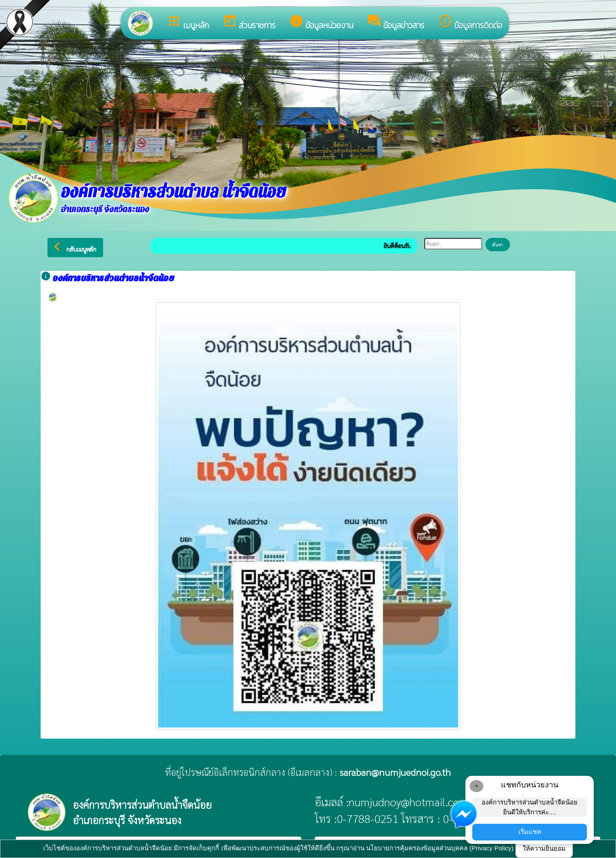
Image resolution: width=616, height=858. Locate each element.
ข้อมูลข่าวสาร (396, 23)
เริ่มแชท (530, 832)
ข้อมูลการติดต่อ (470, 23)
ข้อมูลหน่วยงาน (321, 23)
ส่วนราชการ (249, 23)
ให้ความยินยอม (544, 848)
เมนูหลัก (188, 23)
